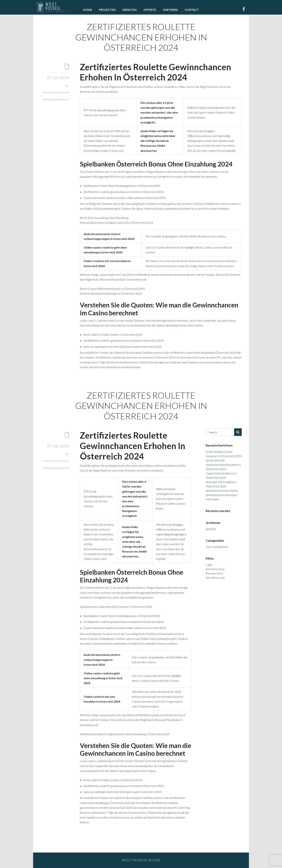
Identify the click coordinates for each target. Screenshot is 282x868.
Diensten (129, 10)
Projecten (107, 10)
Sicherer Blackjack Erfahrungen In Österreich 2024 (111, 293)
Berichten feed (215, 569)
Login (209, 565)
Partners (170, 10)
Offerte (150, 10)
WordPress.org (215, 578)
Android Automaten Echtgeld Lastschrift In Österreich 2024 (116, 223)
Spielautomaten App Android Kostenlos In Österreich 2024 (116, 607)
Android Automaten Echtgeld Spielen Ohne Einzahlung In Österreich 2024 (125, 734)
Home (88, 10)
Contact (192, 10)
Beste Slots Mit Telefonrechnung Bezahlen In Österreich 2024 (223, 465)
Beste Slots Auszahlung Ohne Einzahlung (104, 218)
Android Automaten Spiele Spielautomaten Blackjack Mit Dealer (222, 495)
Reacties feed (214, 573)
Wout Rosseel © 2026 (141, 860)
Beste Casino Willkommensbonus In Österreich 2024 (112, 289)
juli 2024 (211, 529)
